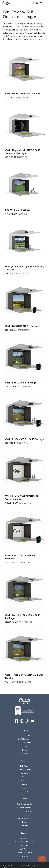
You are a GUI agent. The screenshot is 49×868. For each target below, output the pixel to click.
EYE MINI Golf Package (18, 210)
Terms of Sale (25, 866)
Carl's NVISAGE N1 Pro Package (23, 326)
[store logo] (6, 3)
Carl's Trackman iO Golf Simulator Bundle (24, 676)
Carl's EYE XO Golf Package (21, 382)
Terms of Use (36, 866)
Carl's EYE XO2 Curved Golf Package (21, 557)
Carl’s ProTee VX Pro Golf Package (24, 439)
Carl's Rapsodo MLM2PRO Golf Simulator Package (22, 152)
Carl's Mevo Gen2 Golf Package (23, 93)
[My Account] (37, 3)
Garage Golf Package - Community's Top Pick (25, 268)
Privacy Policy (32, 867)
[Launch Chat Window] (42, 859)
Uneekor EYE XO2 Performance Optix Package (22, 497)
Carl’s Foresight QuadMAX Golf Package (22, 616)
